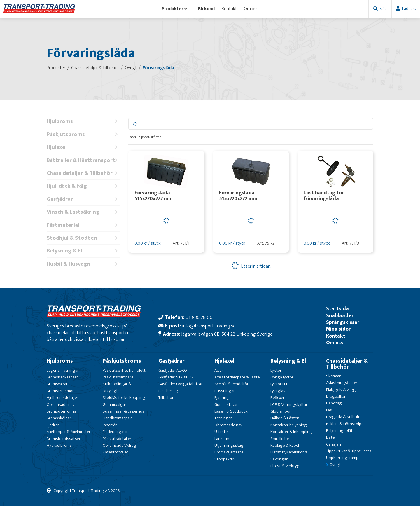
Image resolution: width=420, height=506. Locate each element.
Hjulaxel (83, 147)
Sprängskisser (343, 322)
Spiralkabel (280, 439)
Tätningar (223, 418)
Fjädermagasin (116, 432)
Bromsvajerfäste (229, 452)
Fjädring (222, 398)
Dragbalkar (336, 396)
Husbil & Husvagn (83, 264)
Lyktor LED (280, 384)
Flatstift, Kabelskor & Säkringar (289, 456)
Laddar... (409, 9)
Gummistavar (226, 405)
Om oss (251, 9)
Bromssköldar (59, 418)
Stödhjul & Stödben (83, 238)
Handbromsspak (117, 418)
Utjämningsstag (229, 445)
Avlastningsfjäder (342, 383)
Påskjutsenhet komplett (124, 370)
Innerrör (110, 425)
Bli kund (206, 9)
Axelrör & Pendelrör (231, 384)
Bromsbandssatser (64, 439)
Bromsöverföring (62, 411)
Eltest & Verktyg (285, 466)
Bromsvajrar (57, 384)
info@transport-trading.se (209, 326)
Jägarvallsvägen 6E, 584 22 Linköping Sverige (227, 334)
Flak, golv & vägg (341, 390)
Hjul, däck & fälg (83, 186)
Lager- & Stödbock (231, 411)
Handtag (334, 403)
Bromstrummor (60, 391)
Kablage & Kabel (285, 445)
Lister (331, 437)
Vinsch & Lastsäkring (83, 212)
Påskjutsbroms (83, 134)
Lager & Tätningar (63, 370)
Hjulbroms (83, 121)
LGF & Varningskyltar (289, 405)
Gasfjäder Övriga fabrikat (181, 384)
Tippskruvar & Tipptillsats (349, 451)
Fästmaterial (83, 225)
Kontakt (229, 9)
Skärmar (333, 376)
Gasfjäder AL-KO (173, 370)
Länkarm (222, 439)
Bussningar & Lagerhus (124, 411)
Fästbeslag (168, 391)
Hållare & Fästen (285, 418)
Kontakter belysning (289, 425)
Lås (329, 410)
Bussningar (225, 391)
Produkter (175, 9)
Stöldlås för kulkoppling (124, 398)
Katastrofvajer (115, 452)
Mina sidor (338, 329)
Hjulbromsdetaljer (62, 398)
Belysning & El (83, 251)
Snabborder (340, 316)
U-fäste (221, 432)
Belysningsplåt (339, 431)
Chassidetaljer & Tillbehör (83, 173)
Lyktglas (278, 391)
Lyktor (276, 370)
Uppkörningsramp (342, 458)
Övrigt (335, 465)
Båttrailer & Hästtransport (83, 160)
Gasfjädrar (83, 199)
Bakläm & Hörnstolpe (345, 424)
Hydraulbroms (59, 445)
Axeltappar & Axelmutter (69, 432)
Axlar (219, 370)
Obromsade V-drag (119, 445)
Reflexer (277, 398)
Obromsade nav (61, 405)
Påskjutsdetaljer (117, 439)
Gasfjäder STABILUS (176, 377)
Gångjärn (334, 444)
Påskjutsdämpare (118, 377)
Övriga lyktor (282, 377)
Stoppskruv (225, 459)
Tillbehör (166, 398)
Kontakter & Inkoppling (291, 432)
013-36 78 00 (199, 317)
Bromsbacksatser (62, 377)
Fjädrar (53, 425)
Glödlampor (281, 411)
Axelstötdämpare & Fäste (237, 377)
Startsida (337, 309)
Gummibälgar (114, 405)
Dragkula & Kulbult (343, 417)
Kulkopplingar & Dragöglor (117, 387)
